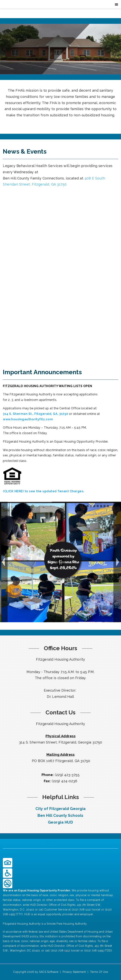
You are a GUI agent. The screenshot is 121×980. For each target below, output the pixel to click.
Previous (4, 562)
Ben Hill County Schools (60, 815)
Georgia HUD (61, 822)
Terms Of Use (99, 972)
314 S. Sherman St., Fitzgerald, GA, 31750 (36, 414)
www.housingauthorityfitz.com (28, 419)
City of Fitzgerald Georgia (61, 809)
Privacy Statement (74, 972)
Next (117, 562)
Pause (60, 562)
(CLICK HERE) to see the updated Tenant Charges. (44, 491)
